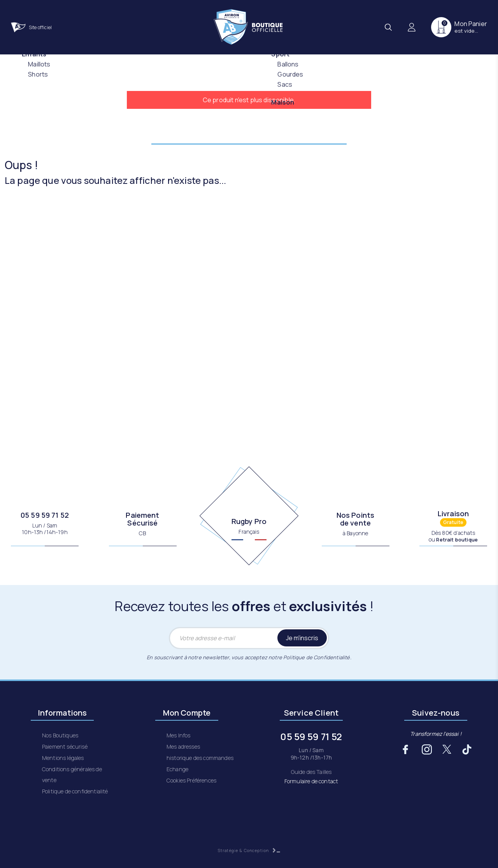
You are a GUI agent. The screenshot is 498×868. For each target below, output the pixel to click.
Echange (177, 769)
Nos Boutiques (60, 735)
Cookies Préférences (191, 780)
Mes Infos (178, 735)
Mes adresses (183, 747)
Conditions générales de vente (72, 775)
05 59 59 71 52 (45, 515)
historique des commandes (200, 758)
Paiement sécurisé (65, 747)
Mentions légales (63, 758)
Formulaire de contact (311, 781)
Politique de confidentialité (75, 791)
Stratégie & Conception (249, 851)
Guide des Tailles (311, 772)
